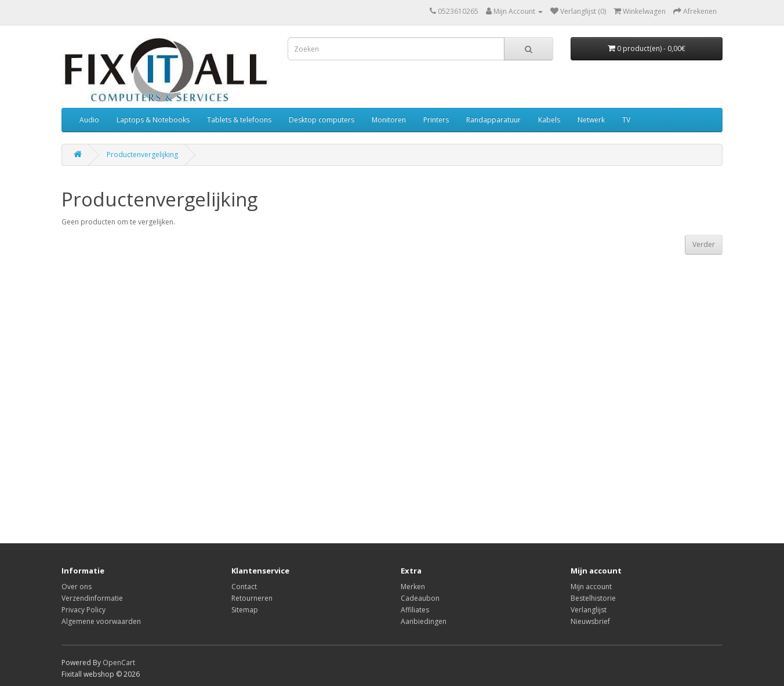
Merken (413, 587)
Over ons (77, 587)
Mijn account (591, 587)
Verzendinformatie (92, 598)
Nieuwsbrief (590, 621)
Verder (704, 244)
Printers (436, 120)
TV (626, 120)
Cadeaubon (420, 598)
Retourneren (252, 598)
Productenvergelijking (142, 155)
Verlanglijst (589, 610)
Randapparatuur (493, 120)
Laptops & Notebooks (153, 120)
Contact (244, 587)
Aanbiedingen (424, 621)
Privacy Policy (84, 610)
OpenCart (119, 663)
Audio (89, 120)
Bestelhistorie (593, 598)
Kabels (549, 120)
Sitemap (245, 610)
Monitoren (389, 120)
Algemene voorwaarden (101, 621)
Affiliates (415, 610)
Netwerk (591, 120)
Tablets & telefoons (239, 120)
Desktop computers (322, 120)
